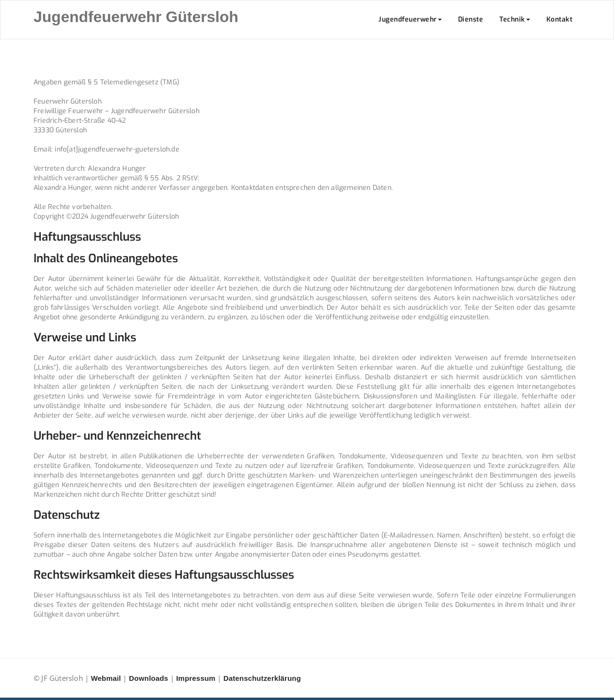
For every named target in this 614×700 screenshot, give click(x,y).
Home (507, 56)
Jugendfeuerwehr (410, 19)
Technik (515, 19)
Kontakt (560, 19)
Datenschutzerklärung (262, 678)
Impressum (196, 678)
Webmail (106, 678)
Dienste (471, 19)
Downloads (149, 678)
